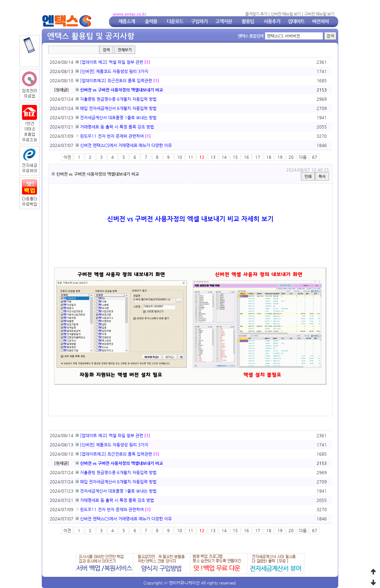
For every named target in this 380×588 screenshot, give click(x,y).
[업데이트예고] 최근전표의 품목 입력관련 (114, 81)
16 (246, 157)
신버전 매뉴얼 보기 (286, 14)
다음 (303, 157)
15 (235, 157)
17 (258, 157)
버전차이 (320, 21)
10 (179, 157)
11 (191, 157)
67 (315, 157)
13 (213, 157)
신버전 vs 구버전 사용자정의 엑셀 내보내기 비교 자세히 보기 (190, 219)
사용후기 (272, 21)
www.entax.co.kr (130, 14)
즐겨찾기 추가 (256, 14)
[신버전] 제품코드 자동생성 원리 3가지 (112, 71)
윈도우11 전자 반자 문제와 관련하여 (110, 136)
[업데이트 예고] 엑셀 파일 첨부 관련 (109, 62)
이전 (67, 157)
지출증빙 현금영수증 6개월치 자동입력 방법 (116, 99)
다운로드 (175, 21)
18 (269, 157)
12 (202, 157)
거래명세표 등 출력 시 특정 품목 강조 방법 (115, 127)
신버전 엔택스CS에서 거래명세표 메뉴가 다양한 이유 (124, 145)
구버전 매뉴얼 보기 (319, 14)
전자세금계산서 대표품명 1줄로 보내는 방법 (116, 118)
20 (291, 157)
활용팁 (248, 21)
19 (280, 157)
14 (224, 157)
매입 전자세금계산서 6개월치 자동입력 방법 (116, 108)
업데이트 (296, 21)
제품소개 (127, 21)
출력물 (151, 21)
